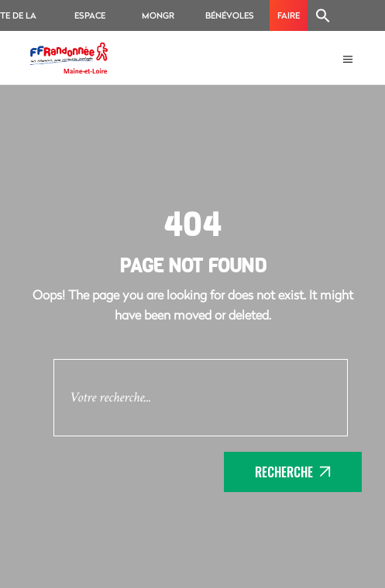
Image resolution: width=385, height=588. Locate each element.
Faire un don (289, 20)
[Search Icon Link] (323, 15)
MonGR (158, 15)
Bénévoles (230, 15)
